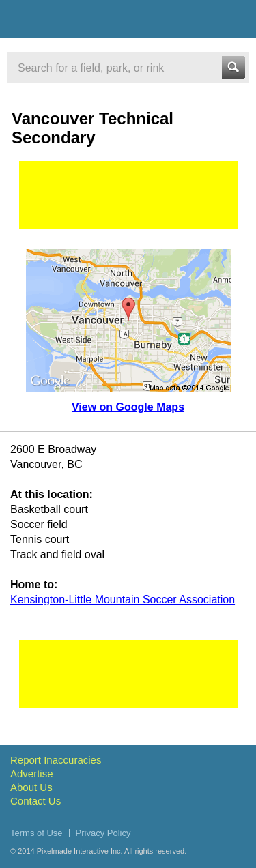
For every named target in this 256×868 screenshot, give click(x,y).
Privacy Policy (103, 833)
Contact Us (35, 801)
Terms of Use (37, 833)
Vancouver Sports (84, 21)
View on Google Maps (128, 407)
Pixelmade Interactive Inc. (80, 851)
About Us (31, 787)
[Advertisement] (128, 195)
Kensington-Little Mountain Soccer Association (123, 599)
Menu (233, 18)
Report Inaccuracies (56, 760)
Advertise (32, 773)
